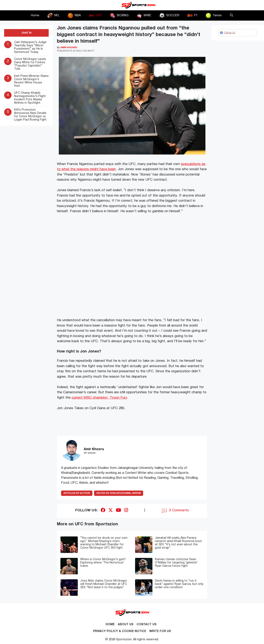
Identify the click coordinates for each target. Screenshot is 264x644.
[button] (232, 15)
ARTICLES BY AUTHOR (77, 493)
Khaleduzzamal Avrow (119, 493)
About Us (126, 625)
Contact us (147, 625)
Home (35, 15)
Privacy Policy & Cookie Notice (120, 631)
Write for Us (160, 631)
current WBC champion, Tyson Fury (99, 398)
